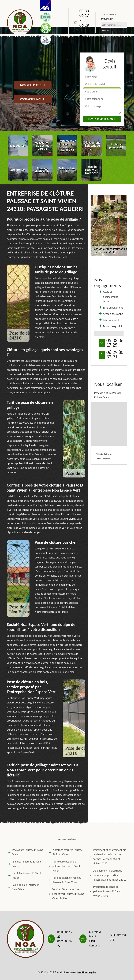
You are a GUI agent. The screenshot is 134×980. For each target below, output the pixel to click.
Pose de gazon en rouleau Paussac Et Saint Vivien (65, 880)
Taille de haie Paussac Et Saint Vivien (23, 887)
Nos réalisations (33, 85)
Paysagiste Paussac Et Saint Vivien (25, 852)
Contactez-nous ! (33, 99)
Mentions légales (87, 972)
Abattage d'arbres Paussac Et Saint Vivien (66, 852)
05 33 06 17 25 (84, 15)
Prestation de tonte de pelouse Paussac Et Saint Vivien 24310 (105, 891)
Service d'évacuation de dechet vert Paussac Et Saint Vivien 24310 (66, 894)
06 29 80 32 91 (84, 30)
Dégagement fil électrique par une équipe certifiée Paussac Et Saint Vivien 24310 (108, 875)
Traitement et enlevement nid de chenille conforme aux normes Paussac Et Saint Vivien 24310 (108, 857)
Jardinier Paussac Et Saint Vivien (24, 875)
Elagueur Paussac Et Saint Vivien (24, 864)
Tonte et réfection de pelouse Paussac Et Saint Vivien (64, 866)
